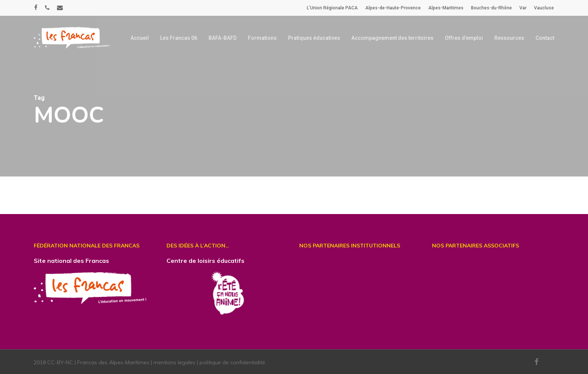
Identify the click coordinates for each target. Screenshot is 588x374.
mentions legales (174, 362)
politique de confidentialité (232, 362)
